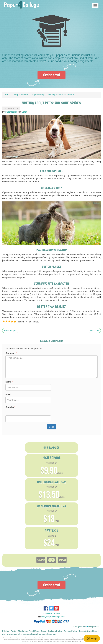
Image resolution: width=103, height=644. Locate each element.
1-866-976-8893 (53, 614)
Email (9, 394)
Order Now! (51, 75)
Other (24, 112)
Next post (94, 330)
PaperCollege (21, 4)
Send (51, 427)
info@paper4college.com (53, 617)
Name (9, 382)
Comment (11, 353)
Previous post (11, 330)
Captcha (10, 407)
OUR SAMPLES (51, 448)
